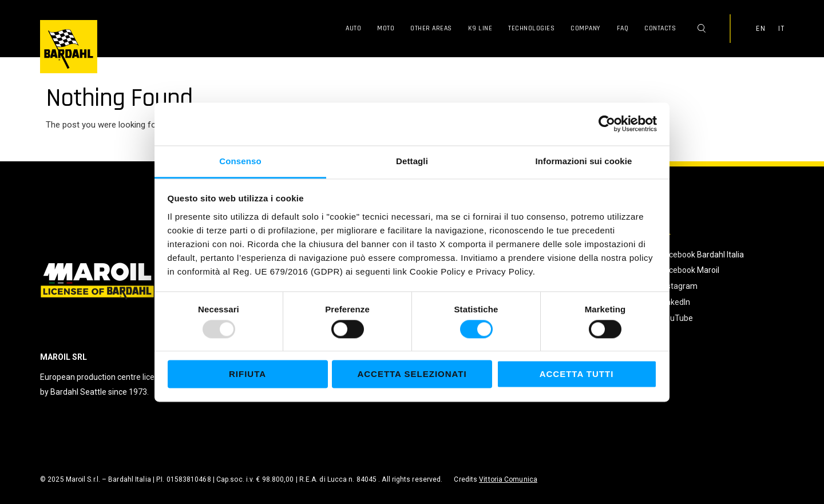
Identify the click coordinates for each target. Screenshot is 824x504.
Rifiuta (247, 374)
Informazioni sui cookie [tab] (584, 161)
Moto (386, 28)
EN (760, 29)
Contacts (660, 28)
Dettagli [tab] (412, 161)
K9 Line (480, 28)
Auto (353, 28)
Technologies (531, 28)
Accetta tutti (577, 374)
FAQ (623, 28)
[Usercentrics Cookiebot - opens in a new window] (607, 124)
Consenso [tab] (240, 161)
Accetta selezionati (412, 374)
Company (586, 28)
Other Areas (431, 28)
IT (781, 29)
